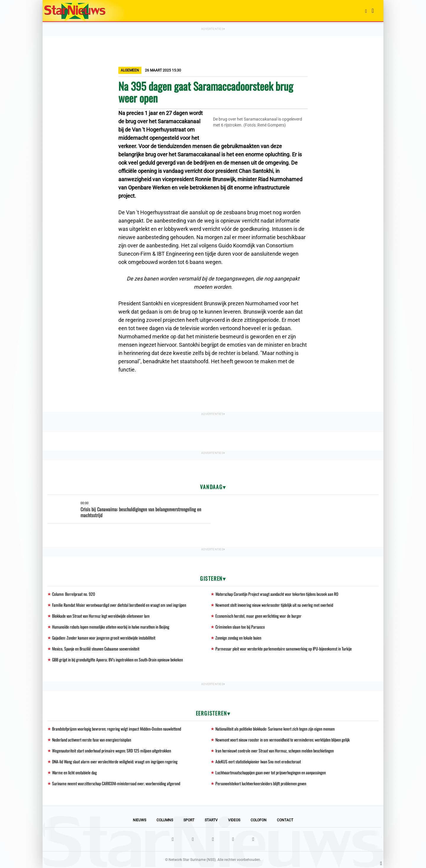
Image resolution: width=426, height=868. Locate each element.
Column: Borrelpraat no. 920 (74, 594)
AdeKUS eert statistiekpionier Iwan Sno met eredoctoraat (258, 761)
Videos (234, 820)
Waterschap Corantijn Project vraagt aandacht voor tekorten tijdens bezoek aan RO (277, 594)
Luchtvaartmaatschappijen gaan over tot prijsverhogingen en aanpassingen (271, 772)
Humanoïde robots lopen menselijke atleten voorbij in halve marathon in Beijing (111, 627)
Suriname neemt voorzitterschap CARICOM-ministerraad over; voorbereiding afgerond (116, 783)
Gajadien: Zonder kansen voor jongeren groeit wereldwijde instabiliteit (104, 638)
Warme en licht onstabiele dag (74, 772)
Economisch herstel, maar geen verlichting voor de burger (258, 616)
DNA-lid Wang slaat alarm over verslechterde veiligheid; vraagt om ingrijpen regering (115, 761)
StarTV (211, 820)
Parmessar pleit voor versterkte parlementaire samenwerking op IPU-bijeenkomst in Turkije (284, 649)
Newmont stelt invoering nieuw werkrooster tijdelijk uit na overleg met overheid (274, 605)
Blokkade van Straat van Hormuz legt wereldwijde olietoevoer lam (101, 616)
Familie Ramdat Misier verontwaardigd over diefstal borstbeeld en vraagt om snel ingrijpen (119, 605)
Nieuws (139, 820)
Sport (189, 820)
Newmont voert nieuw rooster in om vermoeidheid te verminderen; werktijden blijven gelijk (283, 740)
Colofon (259, 820)
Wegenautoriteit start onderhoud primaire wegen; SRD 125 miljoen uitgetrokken (112, 751)
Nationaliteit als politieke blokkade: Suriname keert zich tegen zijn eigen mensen (275, 729)
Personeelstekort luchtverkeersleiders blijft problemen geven (261, 783)
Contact (285, 820)
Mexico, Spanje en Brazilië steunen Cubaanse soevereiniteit (96, 649)
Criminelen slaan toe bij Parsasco (240, 627)
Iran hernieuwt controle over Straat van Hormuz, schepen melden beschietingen (275, 751)
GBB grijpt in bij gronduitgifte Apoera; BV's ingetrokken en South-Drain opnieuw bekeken (117, 659)
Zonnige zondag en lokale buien (238, 638)
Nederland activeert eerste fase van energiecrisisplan (92, 740)
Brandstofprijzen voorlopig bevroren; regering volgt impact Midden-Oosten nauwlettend (117, 729)
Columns (165, 820)
